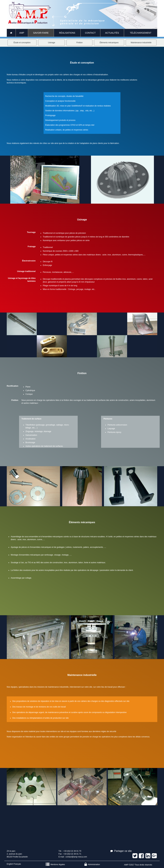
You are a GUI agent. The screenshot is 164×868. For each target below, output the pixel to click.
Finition (80, 43)
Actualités (112, 33)
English (10, 864)
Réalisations (67, 33)
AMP (22, 33)
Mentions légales (55, 864)
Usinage (52, 43)
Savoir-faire (41, 33)
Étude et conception (22, 43)
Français (17, 864)
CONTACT (90, 33)
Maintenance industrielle (141, 43)
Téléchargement (141, 33)
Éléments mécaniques (109, 43)
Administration (92, 864)
